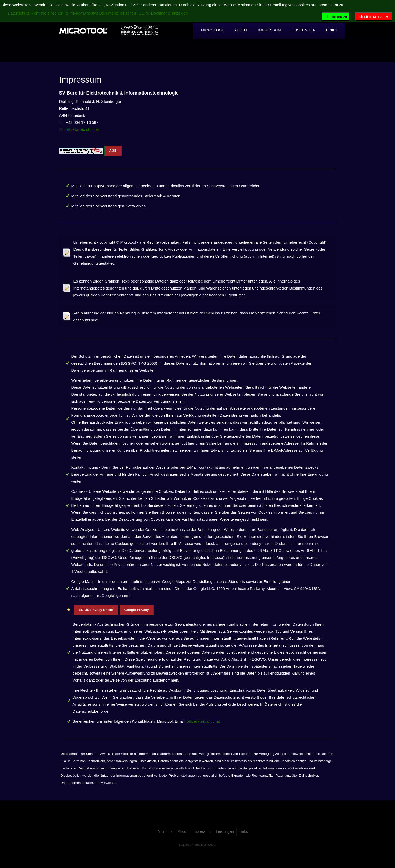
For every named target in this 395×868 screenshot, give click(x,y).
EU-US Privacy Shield (96, 610)
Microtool (213, 30)
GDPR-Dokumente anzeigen (163, 13)
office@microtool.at (82, 129)
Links (332, 30)
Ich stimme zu (336, 17)
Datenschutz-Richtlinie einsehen (35, 13)
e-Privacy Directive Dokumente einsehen (101, 13)
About (241, 30)
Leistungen (303, 30)
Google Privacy (137, 610)
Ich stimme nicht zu (374, 17)
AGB (113, 151)
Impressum (269, 30)
